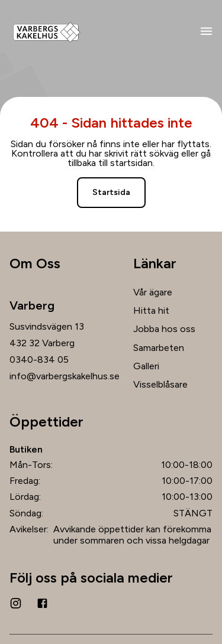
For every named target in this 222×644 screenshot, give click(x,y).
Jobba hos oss (164, 329)
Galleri (146, 366)
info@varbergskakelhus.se (65, 376)
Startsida (111, 192)
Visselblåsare (160, 384)
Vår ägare (153, 292)
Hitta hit (151, 310)
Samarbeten (159, 348)
